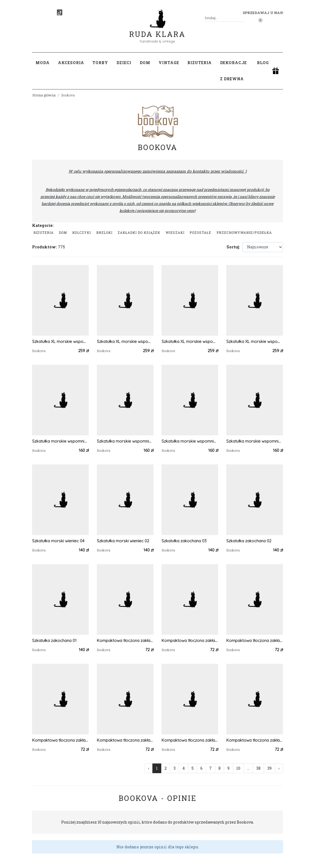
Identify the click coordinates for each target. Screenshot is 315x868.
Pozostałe (200, 232)
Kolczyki (82, 232)
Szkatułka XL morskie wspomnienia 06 (190, 341)
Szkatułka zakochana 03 (184, 541)
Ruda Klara (157, 30)
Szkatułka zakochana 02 (249, 541)
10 (238, 768)
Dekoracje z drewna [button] (233, 71)
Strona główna (44, 95)
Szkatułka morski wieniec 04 (58, 541)
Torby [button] (100, 63)
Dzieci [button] (124, 63)
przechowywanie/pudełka (244, 232)
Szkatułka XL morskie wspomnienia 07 (125, 341)
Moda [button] (43, 63)
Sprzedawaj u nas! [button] (263, 13)
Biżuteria (44, 232)
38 (258, 768)
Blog (263, 63)
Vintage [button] (169, 63)
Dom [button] (145, 63)
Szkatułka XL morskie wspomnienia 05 (255, 341)
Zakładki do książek (139, 232)
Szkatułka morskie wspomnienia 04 (60, 441)
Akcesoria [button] (71, 63)
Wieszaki (175, 232)
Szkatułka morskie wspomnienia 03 (125, 441)
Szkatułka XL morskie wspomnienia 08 (60, 341)
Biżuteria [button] (200, 63)
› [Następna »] (279, 768)
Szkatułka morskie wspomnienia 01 (255, 441)
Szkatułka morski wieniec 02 (123, 541)
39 (269, 768)
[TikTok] (60, 12)
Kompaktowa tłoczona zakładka (125, 640)
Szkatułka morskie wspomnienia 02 (190, 441)
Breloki (104, 232)
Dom (63, 232)
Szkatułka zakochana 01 (54, 640)
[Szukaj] (243, 18)
